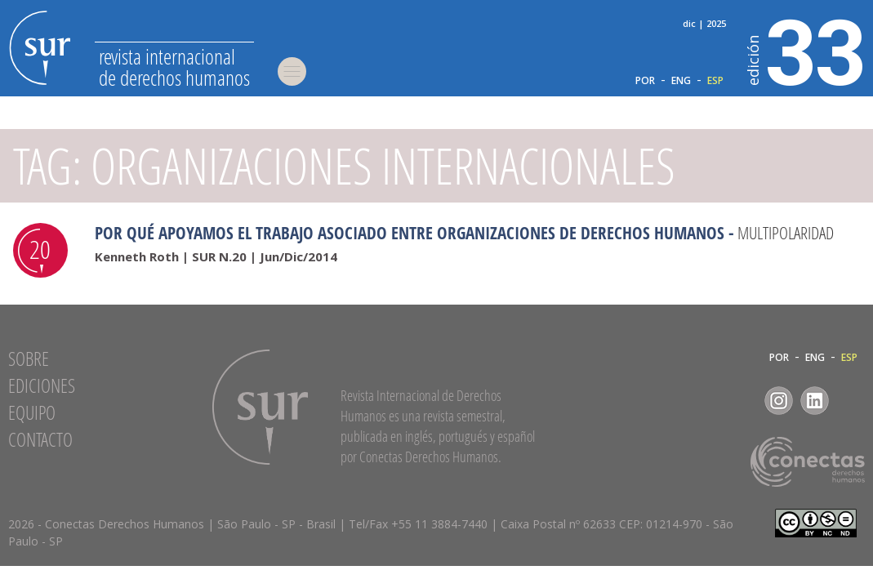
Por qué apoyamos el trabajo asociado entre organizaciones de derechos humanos (410, 233)
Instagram (779, 401)
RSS (851, 401)
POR (645, 81)
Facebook (743, 401)
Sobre (29, 359)
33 (806, 50)
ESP (715, 81)
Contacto (40, 439)
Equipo (32, 412)
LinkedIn (815, 401)
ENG (681, 81)
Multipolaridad (786, 233)
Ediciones (42, 385)
